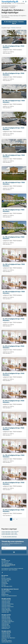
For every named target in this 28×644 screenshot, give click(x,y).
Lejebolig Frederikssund (8, 607)
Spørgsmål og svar (6, 592)
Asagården (13, 8)
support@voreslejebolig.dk (8, 565)
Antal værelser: (7, 53)
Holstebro (13, 28)
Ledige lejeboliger (6, 609)
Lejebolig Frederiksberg (7, 604)
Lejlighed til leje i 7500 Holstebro (12, 50)
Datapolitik (4, 582)
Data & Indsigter (6, 590)
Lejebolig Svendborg (7, 620)
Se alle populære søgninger (10, 537)
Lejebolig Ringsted (6, 600)
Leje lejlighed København (8, 622)
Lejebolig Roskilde (6, 619)
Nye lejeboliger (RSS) (7, 586)
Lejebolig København (7, 642)
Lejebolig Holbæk (6, 617)
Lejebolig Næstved (6, 632)
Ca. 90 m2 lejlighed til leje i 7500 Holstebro (14, 129)
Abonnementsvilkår (6, 580)
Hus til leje (4, 639)
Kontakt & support (6, 578)
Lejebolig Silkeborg (6, 611)
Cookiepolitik (5, 584)
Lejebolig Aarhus (6, 626)
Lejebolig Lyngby (6, 608)
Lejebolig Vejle (5, 612)
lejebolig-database (21, 3)
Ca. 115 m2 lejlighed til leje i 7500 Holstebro (14, 210)
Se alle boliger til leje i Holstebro (9, 6)
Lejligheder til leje (6, 627)
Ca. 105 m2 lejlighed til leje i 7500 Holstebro (14, 101)
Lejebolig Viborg (6, 616)
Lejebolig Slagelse (6, 605)
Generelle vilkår (5, 581)
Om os (3, 577)
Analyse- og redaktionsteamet (9, 596)
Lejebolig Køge (5, 624)
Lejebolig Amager (6, 601)
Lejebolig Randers (6, 623)
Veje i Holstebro (5, 7)
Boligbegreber (5, 594)
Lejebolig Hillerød (6, 634)
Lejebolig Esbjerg (6, 603)
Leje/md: (5, 52)
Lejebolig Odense (6, 636)
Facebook (2, 573)
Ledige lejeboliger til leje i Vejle (9, 533)
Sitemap (4, 585)
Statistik (4, 593)
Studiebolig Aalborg (6, 640)
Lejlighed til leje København (8, 638)
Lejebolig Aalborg (6, 635)
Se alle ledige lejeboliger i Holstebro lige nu (14, 22)
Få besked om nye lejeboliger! (23, 2)
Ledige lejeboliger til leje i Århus (9, 534)
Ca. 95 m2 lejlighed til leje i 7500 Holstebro (13, 47)
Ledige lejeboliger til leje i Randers (10, 532)
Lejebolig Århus (5, 628)
